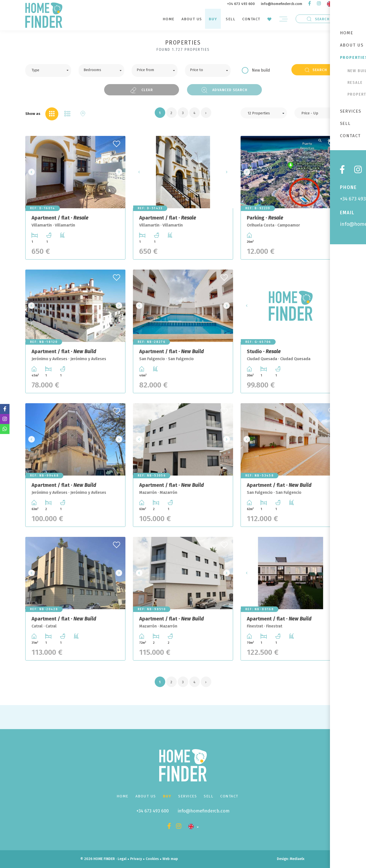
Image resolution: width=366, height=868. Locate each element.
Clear (142, 90)
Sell (231, 19)
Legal (122, 859)
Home (169, 19)
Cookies (152, 859)
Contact (251, 19)
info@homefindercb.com (282, 4)
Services (188, 796)
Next (120, 172)
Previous (31, 172)
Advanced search (225, 90)
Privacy (136, 859)
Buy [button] (213, 19)
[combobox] (48, 70)
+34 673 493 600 (241, 4)
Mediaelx (297, 859)
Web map (170, 859)
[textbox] (52, 70)
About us (192, 19)
